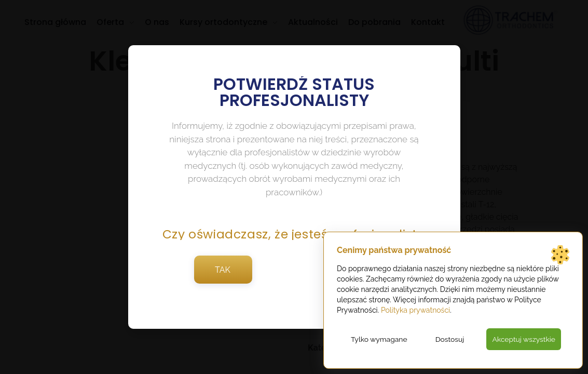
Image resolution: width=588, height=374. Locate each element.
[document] (294, 187)
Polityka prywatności (415, 310)
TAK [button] (223, 273)
